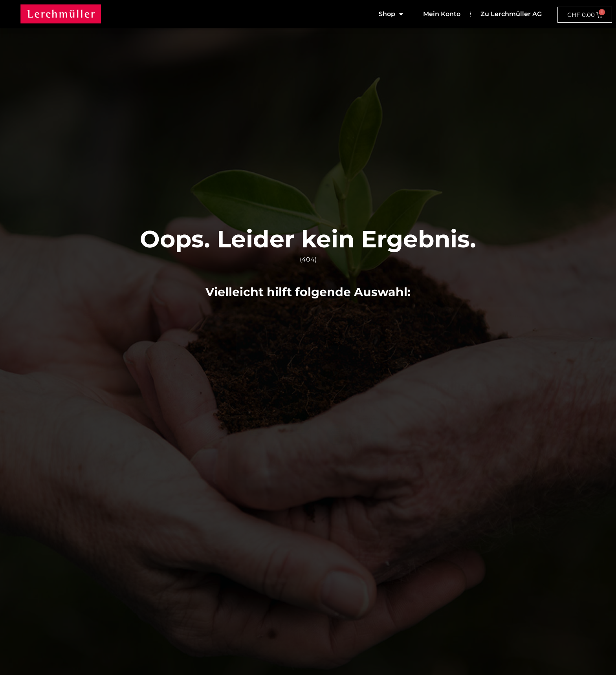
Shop (391, 14)
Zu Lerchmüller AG (511, 14)
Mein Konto (442, 14)
